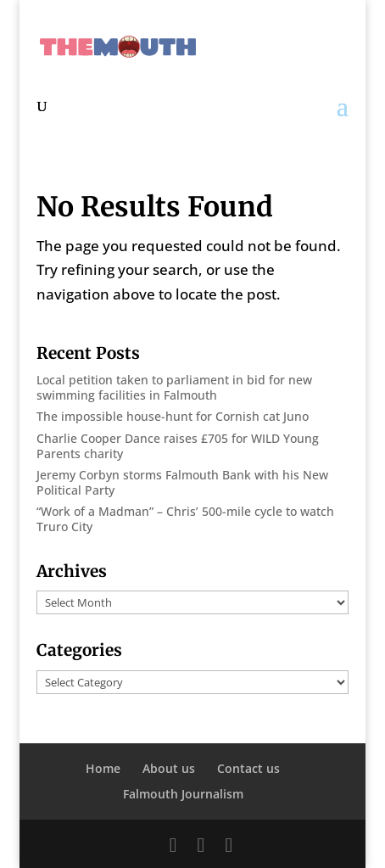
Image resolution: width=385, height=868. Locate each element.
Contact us (248, 768)
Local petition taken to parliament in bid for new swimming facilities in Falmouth (174, 387)
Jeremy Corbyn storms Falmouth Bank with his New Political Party (182, 482)
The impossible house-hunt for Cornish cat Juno (173, 416)
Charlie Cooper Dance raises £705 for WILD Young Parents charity (178, 446)
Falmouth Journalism (183, 794)
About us (169, 768)
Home (103, 768)
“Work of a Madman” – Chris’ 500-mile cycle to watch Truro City (185, 519)
